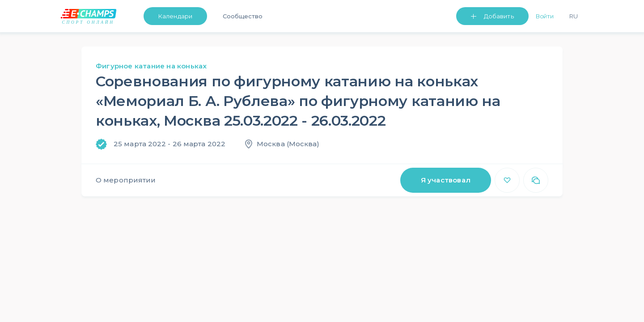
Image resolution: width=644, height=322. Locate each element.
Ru (574, 16)
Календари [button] (175, 16)
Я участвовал (446, 180)
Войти (545, 16)
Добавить (499, 16)
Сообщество (243, 16)
